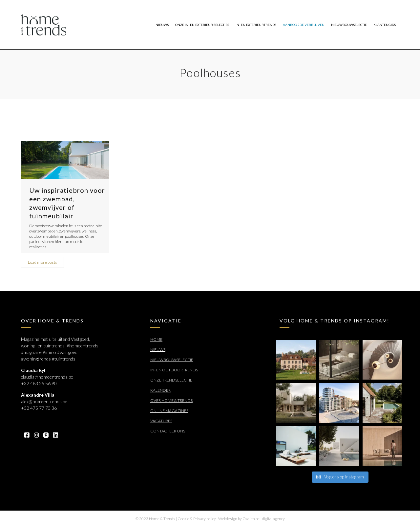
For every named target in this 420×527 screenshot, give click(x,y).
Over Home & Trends (171, 400)
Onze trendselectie (171, 380)
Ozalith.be (251, 519)
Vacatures (161, 421)
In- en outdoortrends (174, 370)
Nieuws (158, 350)
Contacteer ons (168, 431)
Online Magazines (169, 411)
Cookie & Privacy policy (197, 519)
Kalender (160, 390)
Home (156, 339)
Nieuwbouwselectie (172, 360)
